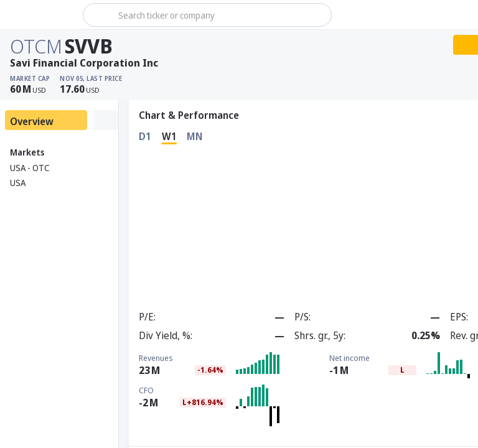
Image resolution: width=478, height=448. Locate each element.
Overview (32, 121)
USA (18, 183)
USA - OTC (30, 168)
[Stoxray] (40, 15)
